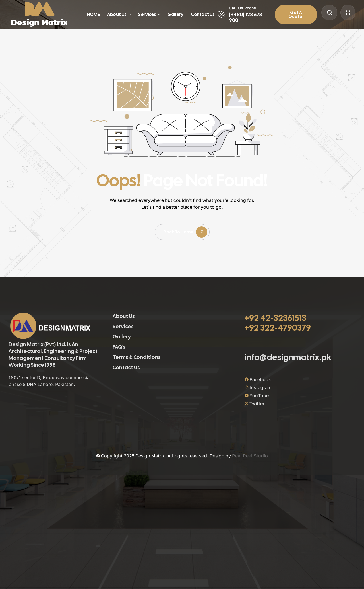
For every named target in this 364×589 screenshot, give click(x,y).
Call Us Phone (242, 8)
